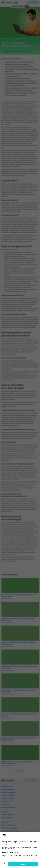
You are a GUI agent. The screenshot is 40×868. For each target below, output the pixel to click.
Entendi (23, 864)
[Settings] (5, 864)
